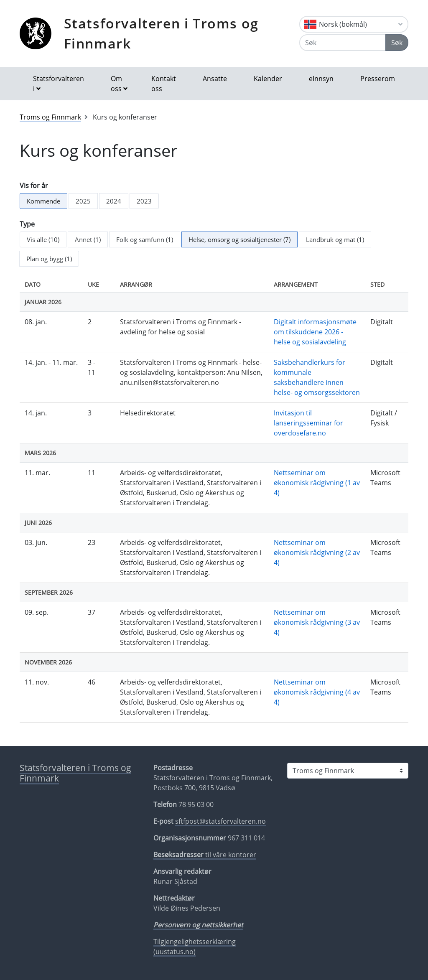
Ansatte (215, 79)
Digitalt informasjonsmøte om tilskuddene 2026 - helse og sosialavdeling (315, 332)
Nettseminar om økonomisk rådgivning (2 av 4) (317, 552)
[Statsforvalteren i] (348, 771)
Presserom (378, 79)
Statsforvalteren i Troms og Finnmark (161, 33)
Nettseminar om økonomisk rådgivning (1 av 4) (317, 483)
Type (27, 224)
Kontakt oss (164, 84)
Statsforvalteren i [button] (59, 84)
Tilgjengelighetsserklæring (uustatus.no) (195, 947)
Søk (397, 43)
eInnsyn (321, 79)
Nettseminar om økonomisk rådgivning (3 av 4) (317, 622)
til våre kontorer (205, 855)
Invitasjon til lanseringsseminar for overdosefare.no (308, 423)
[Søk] (343, 43)
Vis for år (34, 186)
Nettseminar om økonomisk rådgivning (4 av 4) (317, 692)
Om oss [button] (116, 84)
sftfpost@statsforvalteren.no (220, 821)
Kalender (268, 79)
